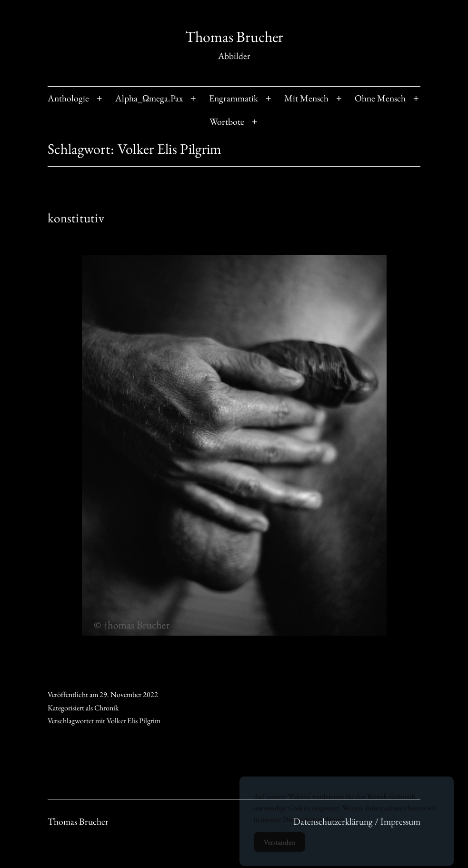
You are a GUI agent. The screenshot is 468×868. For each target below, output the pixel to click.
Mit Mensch (306, 98)
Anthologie (68, 98)
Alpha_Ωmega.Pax (149, 98)
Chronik (107, 708)
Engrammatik (234, 98)
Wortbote (227, 121)
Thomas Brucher (234, 37)
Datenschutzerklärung (314, 823)
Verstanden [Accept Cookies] (279, 846)
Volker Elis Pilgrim (134, 721)
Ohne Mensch (380, 98)
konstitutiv (76, 218)
